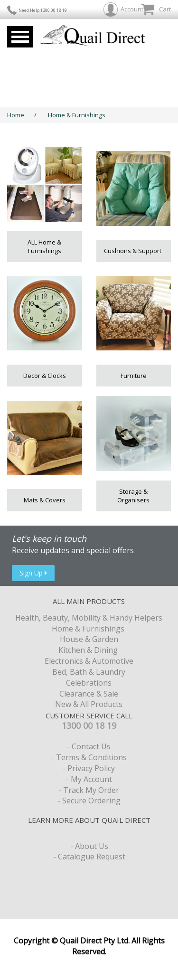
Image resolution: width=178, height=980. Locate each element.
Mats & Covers (45, 500)
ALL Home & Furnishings (44, 247)
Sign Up (33, 573)
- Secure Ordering (89, 801)
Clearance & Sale (89, 694)
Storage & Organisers (133, 496)
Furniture (134, 376)
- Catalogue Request (89, 857)
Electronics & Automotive (89, 661)
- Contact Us (89, 746)
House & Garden (89, 639)
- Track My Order (89, 790)
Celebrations (89, 683)
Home (16, 115)
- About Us (89, 846)
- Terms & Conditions (89, 757)
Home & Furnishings (77, 115)
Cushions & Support (133, 251)
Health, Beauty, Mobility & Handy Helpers (89, 618)
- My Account (89, 779)
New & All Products (89, 704)
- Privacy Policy (89, 768)
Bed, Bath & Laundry (89, 672)
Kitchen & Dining (89, 650)
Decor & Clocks (45, 376)
